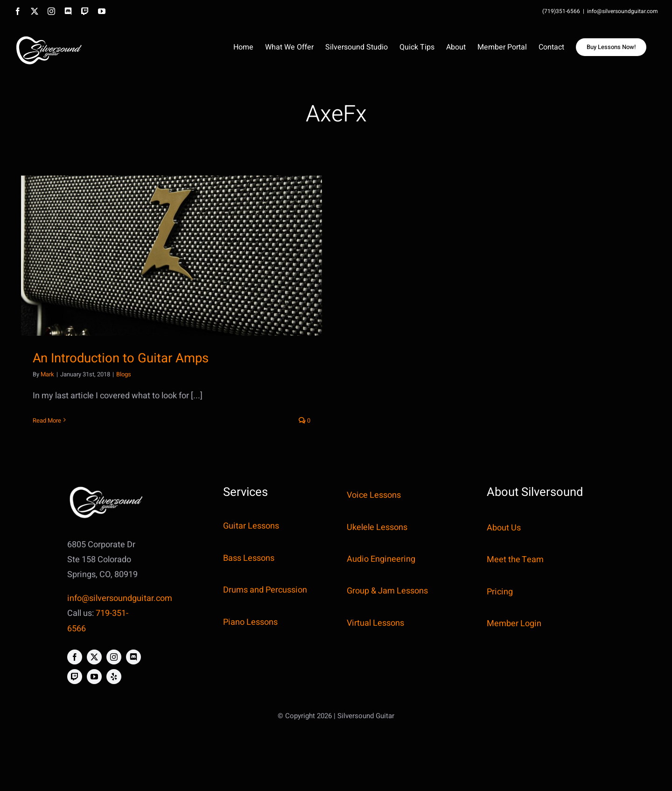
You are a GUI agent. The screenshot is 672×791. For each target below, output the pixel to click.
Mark (47, 374)
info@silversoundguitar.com (623, 11)
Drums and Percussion (265, 590)
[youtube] (94, 677)
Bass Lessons (249, 558)
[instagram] (114, 657)
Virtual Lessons (375, 623)
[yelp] (114, 677)
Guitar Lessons (251, 526)
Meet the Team (515, 560)
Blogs (124, 374)
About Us (504, 528)
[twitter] (94, 657)
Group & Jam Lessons (387, 591)
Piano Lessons (250, 622)
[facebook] (75, 657)
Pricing (500, 592)
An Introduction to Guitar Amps (121, 358)
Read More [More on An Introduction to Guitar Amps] (47, 420)
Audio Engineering (381, 559)
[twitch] (75, 677)
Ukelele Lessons (377, 527)
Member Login (514, 624)
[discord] (133, 657)
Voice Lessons (374, 495)
